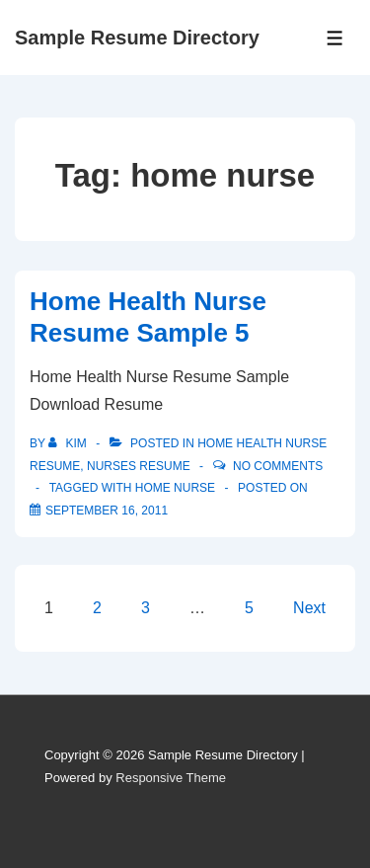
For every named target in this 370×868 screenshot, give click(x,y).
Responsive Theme (171, 778)
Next (309, 608)
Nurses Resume (139, 466)
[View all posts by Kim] (69, 443)
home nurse (175, 488)
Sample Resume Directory (137, 38)
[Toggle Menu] (335, 38)
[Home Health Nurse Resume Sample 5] (107, 511)
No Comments (278, 466)
